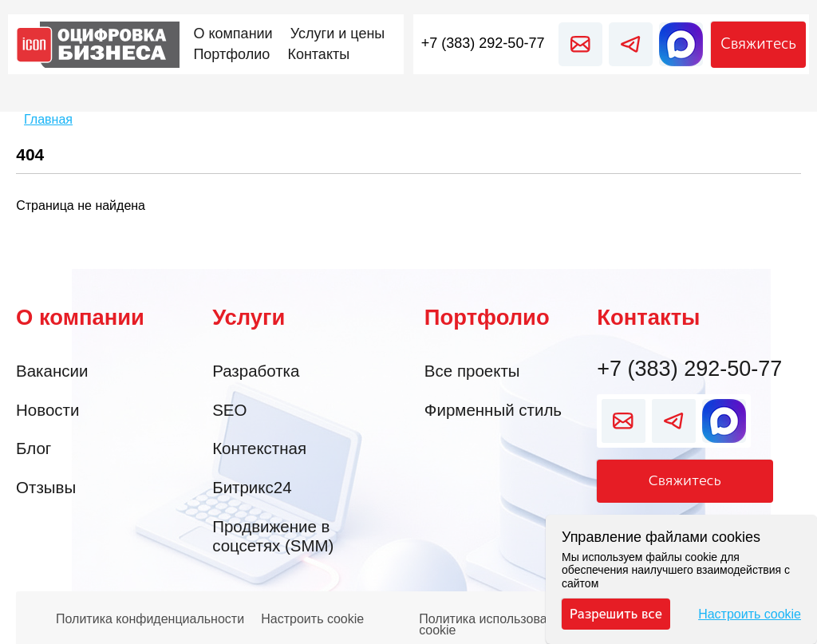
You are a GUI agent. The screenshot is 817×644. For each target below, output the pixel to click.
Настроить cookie (312, 620)
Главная (48, 119)
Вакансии (52, 371)
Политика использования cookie (493, 620)
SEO (229, 410)
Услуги (249, 317)
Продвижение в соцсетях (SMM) (273, 536)
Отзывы (46, 487)
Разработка (256, 371)
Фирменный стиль (493, 410)
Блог (34, 448)
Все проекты (472, 371)
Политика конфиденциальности (150, 620)
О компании (80, 317)
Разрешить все (615, 614)
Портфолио (487, 317)
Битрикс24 (252, 487)
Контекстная (259, 448)
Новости (47, 410)
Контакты (648, 317)
